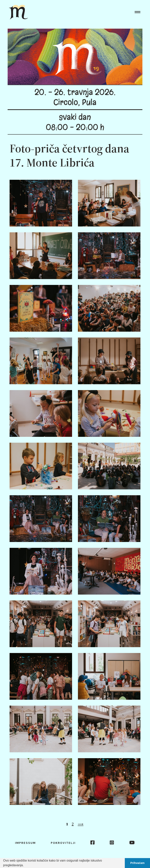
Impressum (25, 843)
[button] (25, 866)
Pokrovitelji (63, 843)
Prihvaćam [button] (137, 863)
